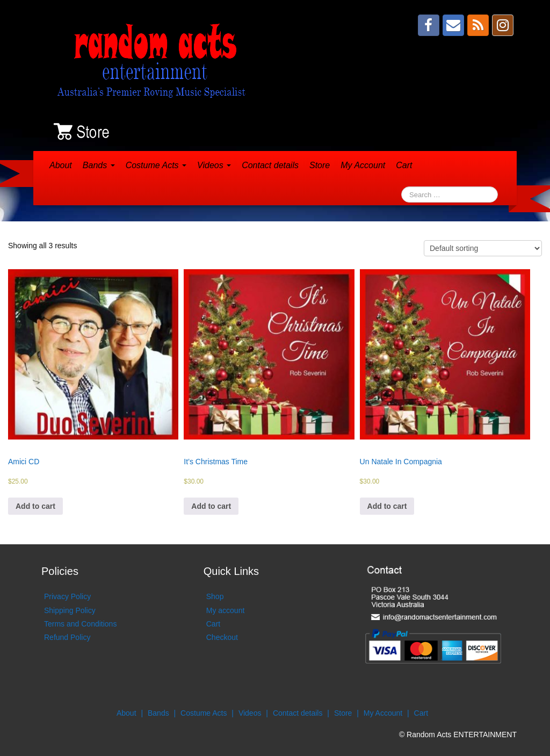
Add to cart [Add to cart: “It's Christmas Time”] (211, 506)
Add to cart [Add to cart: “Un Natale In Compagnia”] (387, 506)
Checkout (222, 637)
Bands (99, 165)
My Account (363, 165)
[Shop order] (483, 248)
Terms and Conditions (80, 624)
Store (320, 165)
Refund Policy (67, 637)
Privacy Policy (67, 596)
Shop (215, 596)
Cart (404, 165)
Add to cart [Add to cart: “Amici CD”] (35, 506)
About (61, 165)
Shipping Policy (70, 610)
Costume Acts (156, 165)
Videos (214, 165)
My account (226, 610)
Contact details (270, 165)
